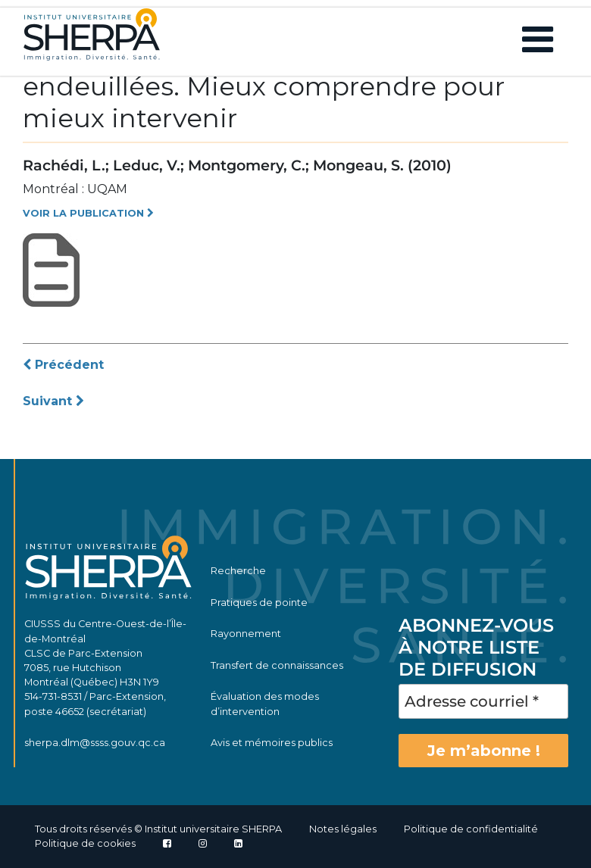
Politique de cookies (85, 843)
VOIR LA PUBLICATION (88, 213)
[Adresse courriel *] (483, 701)
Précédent (63, 365)
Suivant (53, 401)
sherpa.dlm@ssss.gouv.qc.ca (95, 743)
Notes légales (343, 829)
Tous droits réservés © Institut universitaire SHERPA (158, 829)
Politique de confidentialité (471, 829)
